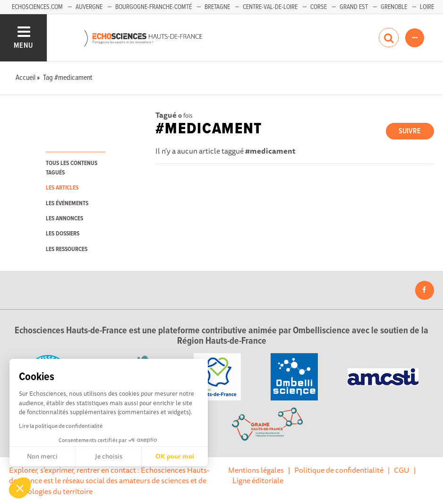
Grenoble (394, 7)
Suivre (410, 131)
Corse (319, 7)
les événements (67, 204)
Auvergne (89, 7)
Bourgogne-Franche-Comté (153, 7)
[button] (20, 488)
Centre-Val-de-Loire (270, 7)
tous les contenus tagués (72, 168)
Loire (427, 7)
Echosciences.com (37, 7)
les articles (62, 188)
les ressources (67, 249)
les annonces (64, 219)
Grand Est (354, 7)
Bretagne (217, 7)
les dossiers (63, 234)
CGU (402, 470)
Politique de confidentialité (339, 470)
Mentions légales (256, 470)
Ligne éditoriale (258, 480)
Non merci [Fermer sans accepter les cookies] (42, 456)
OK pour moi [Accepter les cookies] (175, 456)
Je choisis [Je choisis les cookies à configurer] (109, 456)
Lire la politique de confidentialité (61, 426)
